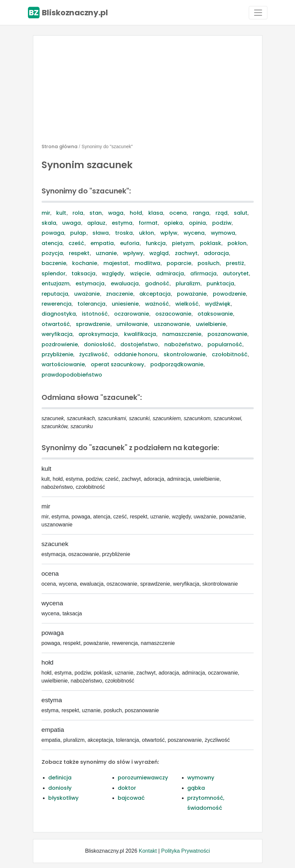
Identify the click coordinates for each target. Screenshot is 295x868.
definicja (60, 778)
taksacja (83, 274)
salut (241, 213)
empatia (102, 243)
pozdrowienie (60, 344)
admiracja (170, 274)
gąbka (196, 788)
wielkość (187, 304)
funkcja (156, 243)
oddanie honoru (136, 354)
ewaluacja (125, 284)
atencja (52, 243)
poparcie (179, 263)
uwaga (72, 223)
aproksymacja (98, 334)
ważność (157, 304)
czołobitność (230, 354)
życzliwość (93, 354)
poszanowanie (227, 334)
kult (61, 213)
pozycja (52, 253)
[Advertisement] (148, 92)
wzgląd (159, 253)
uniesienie (125, 304)
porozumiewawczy (143, 778)
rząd (221, 213)
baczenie (54, 263)
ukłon (147, 233)
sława (101, 233)
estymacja (90, 284)
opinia (197, 223)
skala (49, 223)
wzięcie (140, 274)
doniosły (60, 788)
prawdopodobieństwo (72, 375)
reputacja (55, 294)
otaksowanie (215, 314)
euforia (130, 243)
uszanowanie (172, 324)
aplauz (96, 223)
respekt (79, 253)
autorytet (236, 274)
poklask (211, 243)
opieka (173, 223)
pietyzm (183, 243)
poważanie (192, 294)
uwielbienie (211, 324)
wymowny (201, 778)
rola (78, 213)
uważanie (87, 294)
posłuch (209, 263)
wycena (194, 233)
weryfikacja (57, 334)
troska (124, 233)
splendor (54, 274)
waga (116, 213)
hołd (136, 213)
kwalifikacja (140, 334)
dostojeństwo (139, 344)
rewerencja (57, 304)
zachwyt (186, 253)
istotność (95, 314)
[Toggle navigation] (258, 13)
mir (46, 213)
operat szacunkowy (117, 364)
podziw (222, 223)
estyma (122, 223)
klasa (156, 213)
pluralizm (188, 284)
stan (96, 213)
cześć (76, 243)
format (148, 223)
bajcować (131, 798)
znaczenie (120, 294)
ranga (201, 213)
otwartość (56, 324)
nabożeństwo (183, 344)
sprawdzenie (93, 324)
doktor (127, 788)
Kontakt (148, 851)
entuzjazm (56, 284)
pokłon (237, 243)
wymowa (223, 233)
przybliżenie (57, 354)
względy (113, 274)
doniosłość (99, 344)
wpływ (169, 233)
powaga (53, 233)
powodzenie (229, 294)
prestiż (235, 263)
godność (157, 284)
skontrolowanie (185, 354)
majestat (116, 263)
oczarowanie (132, 314)
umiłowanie (132, 324)
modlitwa (147, 263)
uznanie (106, 253)
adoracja (216, 253)
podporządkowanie (177, 364)
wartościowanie (63, 364)
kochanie (85, 263)
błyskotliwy (63, 798)
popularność (225, 344)
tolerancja (91, 304)
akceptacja (155, 294)
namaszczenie (182, 334)
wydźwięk (218, 304)
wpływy (133, 253)
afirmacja (203, 274)
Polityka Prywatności (186, 851)
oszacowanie (173, 314)
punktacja (220, 284)
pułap (78, 233)
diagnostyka (59, 314)
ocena (178, 213)
